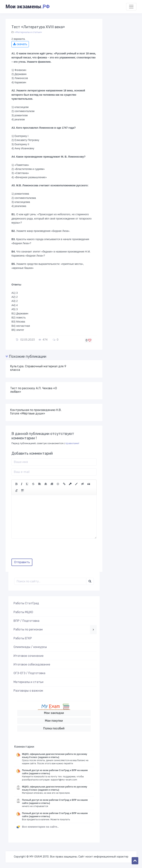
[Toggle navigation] (131, 7)
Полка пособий (54, 728)
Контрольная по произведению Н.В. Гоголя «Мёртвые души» (36, 412)
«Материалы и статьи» (28, 32)
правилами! (72, 443)
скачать (20, 44)
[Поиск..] (50, 581)
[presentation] (40, 550)
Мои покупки (54, 721)
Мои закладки (54, 713)
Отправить (22, 562)
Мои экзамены (28, 7)
